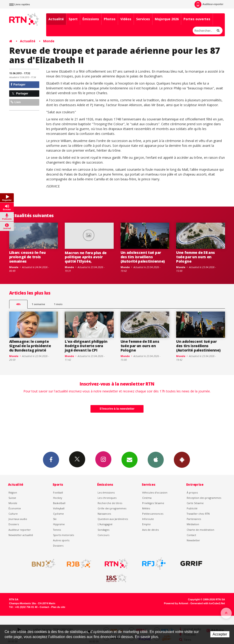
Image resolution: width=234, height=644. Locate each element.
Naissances (104, 514)
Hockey (58, 498)
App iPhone (156, 460)
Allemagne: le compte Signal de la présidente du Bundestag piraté (30, 346)
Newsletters (130, 460)
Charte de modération (200, 530)
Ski (55, 519)
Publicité (192, 508)
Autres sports (61, 540)
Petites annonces (153, 514)
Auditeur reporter (20, 530)
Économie (15, 508)
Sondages (103, 530)
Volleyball (59, 508)
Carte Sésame (195, 503)
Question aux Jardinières (113, 519)
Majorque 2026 (167, 19)
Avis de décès (150, 530)
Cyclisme (58, 514)
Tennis (57, 530)
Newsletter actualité (21, 535)
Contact (191, 535)
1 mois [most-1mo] (58, 304)
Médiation (193, 524)
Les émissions (106, 492)
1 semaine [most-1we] (38, 304)
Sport (73, 19)
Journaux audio (18, 519)
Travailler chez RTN (198, 514)
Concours (103, 535)
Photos (110, 19)
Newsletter (193, 540)
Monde (49, 41)
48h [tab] (18, 304)
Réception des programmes (204, 498)
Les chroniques (107, 498)
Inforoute (148, 519)
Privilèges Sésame (153, 503)
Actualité (56, 19)
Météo (146, 508)
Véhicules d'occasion (155, 492)
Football (58, 492)
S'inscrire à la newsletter (117, 409)
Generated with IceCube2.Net (208, 603)
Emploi (146, 524)
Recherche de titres (110, 503)
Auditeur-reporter (209, 4)
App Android (182, 460)
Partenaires (194, 519)
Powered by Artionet (176, 603)
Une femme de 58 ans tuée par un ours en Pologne (196, 257)
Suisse (12, 498)
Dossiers (14, 524)
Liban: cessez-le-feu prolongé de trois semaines (27, 257)
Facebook (51, 460)
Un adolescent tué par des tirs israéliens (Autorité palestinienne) (143, 257)
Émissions (91, 19)
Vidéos (126, 19)
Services (143, 19)
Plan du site (58, 607)
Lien (16, 102)
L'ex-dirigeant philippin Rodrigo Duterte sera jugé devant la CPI (86, 346)
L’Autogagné (105, 524)
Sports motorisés (63, 535)
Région (13, 492)
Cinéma (147, 498)
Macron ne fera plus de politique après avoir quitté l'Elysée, (86, 257)
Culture (13, 514)
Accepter (220, 634)
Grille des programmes (112, 508)
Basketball (59, 503)
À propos (192, 492)
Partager (18, 84)
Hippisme (59, 524)
